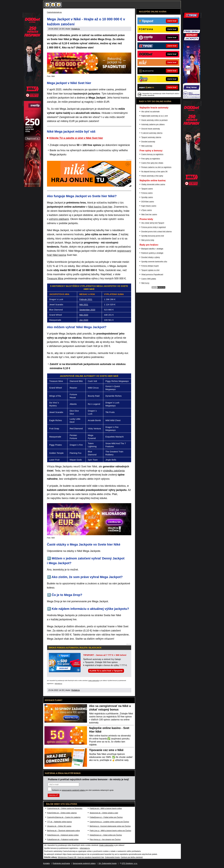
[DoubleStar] (192, 98)
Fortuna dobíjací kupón (150, 266)
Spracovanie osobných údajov (84, 863)
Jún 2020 (84, 320)
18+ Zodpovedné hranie (107, 863)
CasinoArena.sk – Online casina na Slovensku (65, 808)
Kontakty (46, 863)
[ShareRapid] (192, 186)
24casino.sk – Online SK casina (59, 826)
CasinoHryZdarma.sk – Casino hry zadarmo (64, 817)
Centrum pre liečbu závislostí (132, 857)
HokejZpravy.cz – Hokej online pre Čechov (106, 835)
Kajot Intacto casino (149, 206)
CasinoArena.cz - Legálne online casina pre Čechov (109, 822)
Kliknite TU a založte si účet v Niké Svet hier (76, 138)
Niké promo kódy (148, 240)
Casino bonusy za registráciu (152, 154)
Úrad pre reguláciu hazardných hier (91, 857)
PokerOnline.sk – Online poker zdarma (62, 813)
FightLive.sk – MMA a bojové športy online (106, 808)
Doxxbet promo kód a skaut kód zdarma (156, 232)
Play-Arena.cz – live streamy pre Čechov (105, 840)
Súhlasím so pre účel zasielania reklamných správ (83, 790)
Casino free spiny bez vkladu (152, 163)
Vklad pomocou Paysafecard (152, 274)
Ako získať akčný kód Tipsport (153, 223)
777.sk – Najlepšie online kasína (59, 822)
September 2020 (87, 310)
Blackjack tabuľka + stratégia (152, 249)
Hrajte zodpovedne (94, 681)
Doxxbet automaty (148, 142)
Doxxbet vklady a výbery (151, 257)
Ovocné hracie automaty (151, 129)
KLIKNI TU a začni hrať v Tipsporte (106, 671)
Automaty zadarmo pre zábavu (153, 124)
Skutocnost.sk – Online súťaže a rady (104, 813)
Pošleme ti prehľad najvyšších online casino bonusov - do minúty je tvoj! (88, 779)
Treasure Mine (55, 278)
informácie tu (58, 684)
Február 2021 (86, 299)
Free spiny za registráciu (151, 159)
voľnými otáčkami (59, 219)
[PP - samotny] (32, 186)
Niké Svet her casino (149, 214)
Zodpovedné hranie (112, 857)
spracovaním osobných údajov (73, 790)
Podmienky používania (61, 863)
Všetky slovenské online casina (153, 184)
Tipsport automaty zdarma (151, 137)
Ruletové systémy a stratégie (152, 253)
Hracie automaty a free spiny (152, 176)
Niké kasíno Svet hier (100, 207)
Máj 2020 (84, 315)
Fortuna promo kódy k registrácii (153, 227)
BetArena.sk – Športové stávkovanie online (63, 831)
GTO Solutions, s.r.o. (129, 863)
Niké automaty (147, 146)
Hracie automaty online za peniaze (154, 120)
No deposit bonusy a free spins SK (154, 172)
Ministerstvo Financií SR (67, 857)
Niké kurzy (145, 283)
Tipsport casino (147, 189)
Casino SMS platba (149, 279)
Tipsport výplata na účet (150, 270)
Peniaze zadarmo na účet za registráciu (156, 167)
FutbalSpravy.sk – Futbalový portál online (63, 840)
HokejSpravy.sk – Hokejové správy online (63, 835)
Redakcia (75, 29)
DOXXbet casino (148, 202)
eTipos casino (147, 210)
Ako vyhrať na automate (150, 112)
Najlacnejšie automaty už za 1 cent (154, 116)
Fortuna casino (147, 193)
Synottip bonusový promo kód (153, 236)
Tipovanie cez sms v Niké (106, 750)
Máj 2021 (84, 304)
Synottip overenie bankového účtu (154, 262)
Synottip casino (147, 197)
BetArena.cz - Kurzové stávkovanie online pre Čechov (110, 826)
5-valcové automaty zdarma (152, 133)
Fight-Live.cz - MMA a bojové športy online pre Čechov (110, 831)
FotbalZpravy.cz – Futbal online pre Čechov (106, 817)
